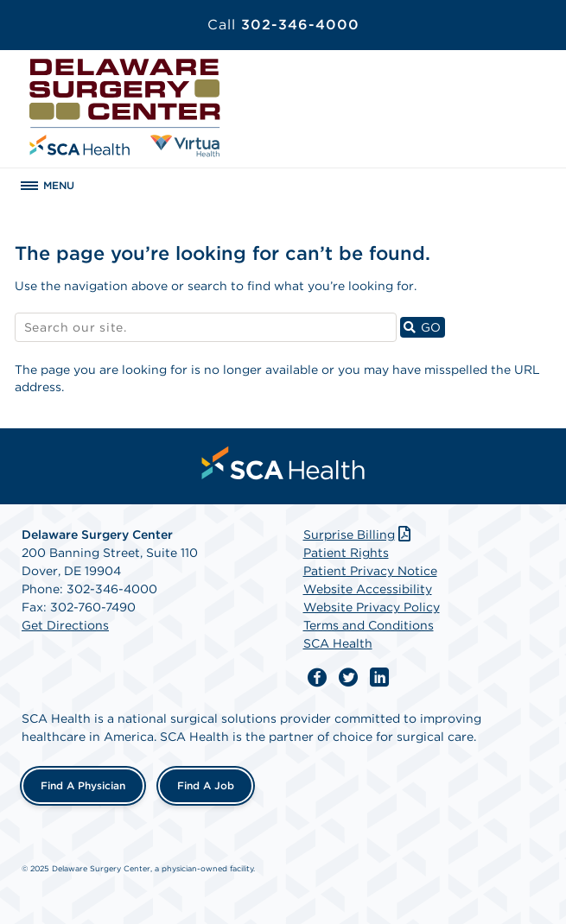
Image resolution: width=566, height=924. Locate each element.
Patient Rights (346, 553)
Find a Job (206, 785)
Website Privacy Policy (372, 607)
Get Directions (65, 625)
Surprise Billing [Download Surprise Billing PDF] (359, 535)
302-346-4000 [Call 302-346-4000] (283, 25)
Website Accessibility (368, 589)
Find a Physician (83, 785)
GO (424, 327)
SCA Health (338, 643)
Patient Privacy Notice (370, 571)
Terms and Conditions (369, 625)
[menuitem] (283, 463)
